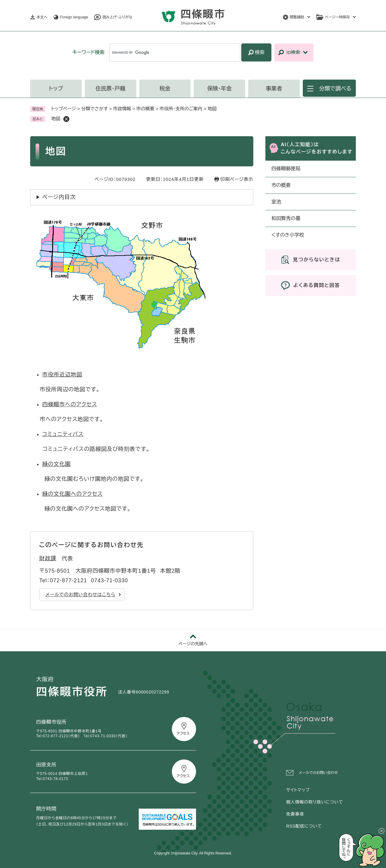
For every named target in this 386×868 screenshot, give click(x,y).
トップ (56, 89)
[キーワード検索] (175, 52)
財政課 (48, 558)
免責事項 (295, 814)
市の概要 (145, 109)
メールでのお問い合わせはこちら (81, 594)
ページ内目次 (59, 197)
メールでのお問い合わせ (318, 773)
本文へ (42, 17)
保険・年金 (219, 89)
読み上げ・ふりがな (117, 17)
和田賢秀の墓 (286, 218)
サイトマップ (298, 790)
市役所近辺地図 (62, 375)
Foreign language (74, 17)
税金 (165, 89)
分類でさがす (95, 109)
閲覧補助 (297, 17)
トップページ (64, 109)
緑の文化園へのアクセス (73, 494)
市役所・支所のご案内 (181, 109)
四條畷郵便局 (286, 169)
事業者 (274, 89)
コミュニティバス (63, 434)
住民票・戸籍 (111, 89)
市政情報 (122, 109)
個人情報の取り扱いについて (315, 802)
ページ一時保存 (337, 17)
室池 (276, 202)
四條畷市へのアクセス (70, 404)
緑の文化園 (57, 464)
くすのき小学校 (288, 235)
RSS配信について (304, 826)
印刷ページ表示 (237, 179)
